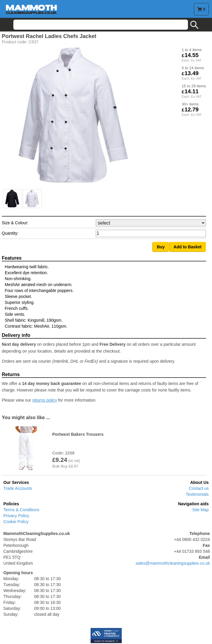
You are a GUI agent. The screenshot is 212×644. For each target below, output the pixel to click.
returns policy (45, 400)
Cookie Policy (16, 522)
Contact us (199, 488)
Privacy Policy (16, 516)
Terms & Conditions (21, 510)
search (194, 25)
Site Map (201, 510)
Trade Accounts (18, 488)
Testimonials (197, 494)
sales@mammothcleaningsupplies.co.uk (173, 563)
